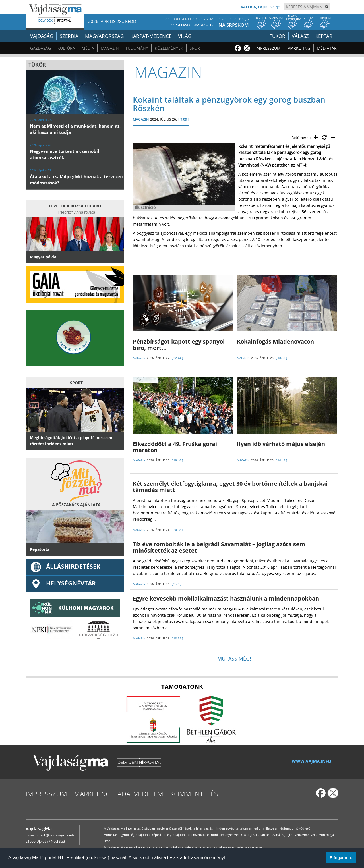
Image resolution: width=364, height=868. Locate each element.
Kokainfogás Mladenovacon (275, 341)
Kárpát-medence (151, 36)
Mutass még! (234, 659)
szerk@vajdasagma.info (56, 835)
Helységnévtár (63, 583)
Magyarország (104, 36)
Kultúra (66, 48)
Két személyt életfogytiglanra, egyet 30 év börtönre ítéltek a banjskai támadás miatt (230, 487)
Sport (196, 48)
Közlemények (169, 48)
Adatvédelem (140, 794)
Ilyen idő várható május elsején (281, 444)
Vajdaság (42, 36)
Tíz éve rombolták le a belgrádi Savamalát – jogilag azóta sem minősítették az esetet (219, 547)
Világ (185, 36)
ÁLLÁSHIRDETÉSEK (65, 566)
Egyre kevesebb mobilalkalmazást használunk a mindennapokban (226, 598)
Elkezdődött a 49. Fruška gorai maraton (175, 447)
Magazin (110, 48)
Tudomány (137, 48)
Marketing (299, 48)
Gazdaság (41, 48)
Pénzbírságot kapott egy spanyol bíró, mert (179, 345)
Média (88, 48)
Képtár (324, 36)
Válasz (300, 36)
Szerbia (69, 36)
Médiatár (327, 48)
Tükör (277, 36)
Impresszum (268, 48)
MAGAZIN (141, 119)
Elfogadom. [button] (341, 858)
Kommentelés (194, 794)
